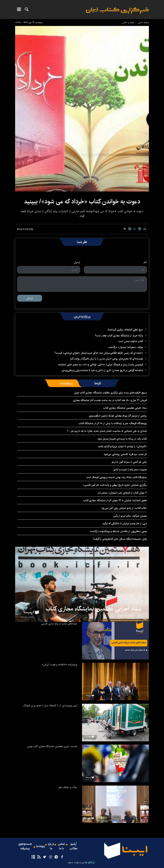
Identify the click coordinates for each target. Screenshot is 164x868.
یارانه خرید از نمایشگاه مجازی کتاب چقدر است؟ (119, 336)
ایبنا (117, 11)
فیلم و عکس (128, 22)
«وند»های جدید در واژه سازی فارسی (59, 624)
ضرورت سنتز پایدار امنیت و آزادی (130, 469)
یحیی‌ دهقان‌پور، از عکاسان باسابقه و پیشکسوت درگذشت (118, 531)
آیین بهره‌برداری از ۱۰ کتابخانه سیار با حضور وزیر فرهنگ (50, 705)
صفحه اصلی (143, 22)
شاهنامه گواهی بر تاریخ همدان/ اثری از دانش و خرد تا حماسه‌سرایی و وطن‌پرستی (102, 370)
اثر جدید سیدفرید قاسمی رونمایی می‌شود (125, 454)
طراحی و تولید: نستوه (82, 862)
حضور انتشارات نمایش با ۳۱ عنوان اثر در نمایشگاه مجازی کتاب (115, 500)
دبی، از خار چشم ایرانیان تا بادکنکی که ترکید (125, 523)
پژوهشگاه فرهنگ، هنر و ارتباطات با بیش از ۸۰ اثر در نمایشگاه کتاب (113, 423)
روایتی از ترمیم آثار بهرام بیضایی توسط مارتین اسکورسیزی (118, 416)
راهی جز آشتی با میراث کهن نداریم (129, 462)
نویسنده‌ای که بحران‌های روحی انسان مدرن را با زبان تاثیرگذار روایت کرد (106, 359)
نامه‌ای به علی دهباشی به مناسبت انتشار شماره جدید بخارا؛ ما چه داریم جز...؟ (107, 431)
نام (145, 262)
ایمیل (77, 262)
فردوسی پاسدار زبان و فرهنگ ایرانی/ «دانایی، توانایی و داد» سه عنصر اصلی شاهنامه (101, 365)
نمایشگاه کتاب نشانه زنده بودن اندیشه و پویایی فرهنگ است (117, 477)
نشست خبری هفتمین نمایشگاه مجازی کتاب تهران (52, 746)
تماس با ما (61, 846)
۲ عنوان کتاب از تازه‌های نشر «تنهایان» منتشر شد (122, 493)
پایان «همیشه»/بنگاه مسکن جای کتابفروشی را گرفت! (120, 539)
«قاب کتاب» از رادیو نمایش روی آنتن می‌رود (124, 508)
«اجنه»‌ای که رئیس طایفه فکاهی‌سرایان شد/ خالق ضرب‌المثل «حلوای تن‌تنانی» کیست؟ (99, 353)
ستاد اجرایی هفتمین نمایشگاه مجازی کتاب (125, 408)
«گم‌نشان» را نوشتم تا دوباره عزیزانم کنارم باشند (122, 446)
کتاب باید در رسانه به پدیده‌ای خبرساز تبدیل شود (122, 439)
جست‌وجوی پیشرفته (25, 846)
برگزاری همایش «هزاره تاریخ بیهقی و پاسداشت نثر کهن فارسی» (115, 485)
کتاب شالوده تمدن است (131, 341)
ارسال (30, 298)
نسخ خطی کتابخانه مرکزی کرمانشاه (125, 330)
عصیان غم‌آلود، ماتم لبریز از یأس (130, 516)
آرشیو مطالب (74, 846)
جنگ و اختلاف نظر (68, 787)
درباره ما (51, 846)
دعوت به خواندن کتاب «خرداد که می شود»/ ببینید (82, 202)
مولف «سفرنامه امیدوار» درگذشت (126, 347)
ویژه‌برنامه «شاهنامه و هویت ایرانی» (60, 664)
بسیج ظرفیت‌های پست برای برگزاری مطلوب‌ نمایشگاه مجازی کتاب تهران (110, 393)
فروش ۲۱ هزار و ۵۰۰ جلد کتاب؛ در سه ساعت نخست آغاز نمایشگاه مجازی (110, 400)
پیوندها (41, 846)
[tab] (98, 383)
